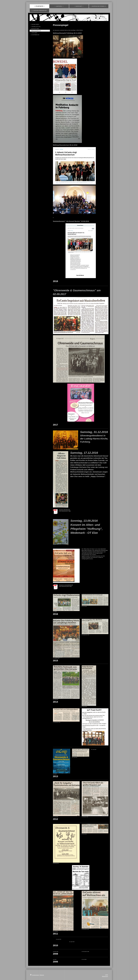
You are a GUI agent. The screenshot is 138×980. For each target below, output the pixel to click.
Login (106, 975)
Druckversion (35, 975)
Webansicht (105, 976)
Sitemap (42, 975)
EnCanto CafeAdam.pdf (64, 510)
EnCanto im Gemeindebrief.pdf (66, 585)
